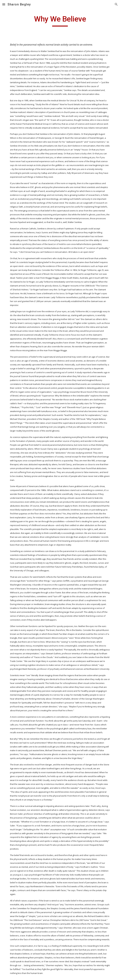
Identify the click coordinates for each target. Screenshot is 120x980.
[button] (4, 4)
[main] (60, 20)
